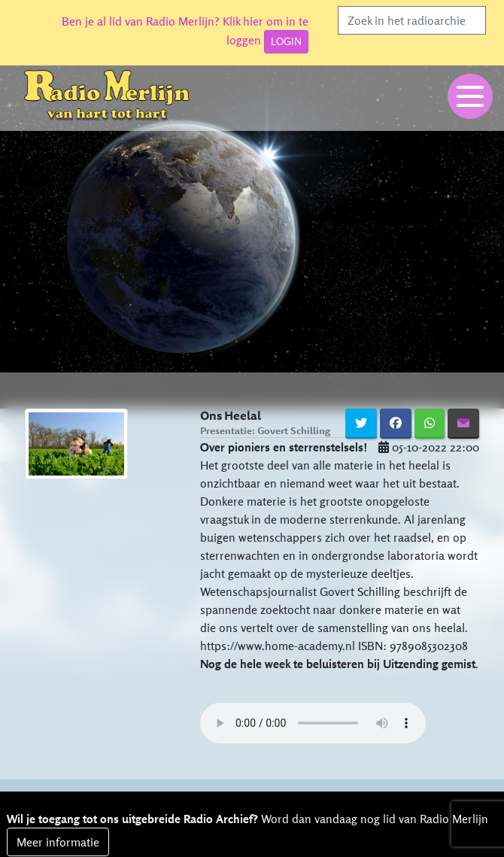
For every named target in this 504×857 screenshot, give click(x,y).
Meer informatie (58, 842)
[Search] (412, 20)
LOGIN (286, 41)
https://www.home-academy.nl (278, 646)
